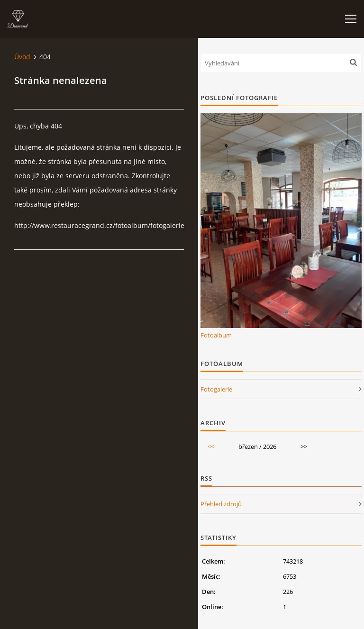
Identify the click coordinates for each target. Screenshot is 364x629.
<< (211, 447)
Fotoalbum (216, 335)
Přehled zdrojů (221, 504)
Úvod (22, 57)
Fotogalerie (216, 389)
